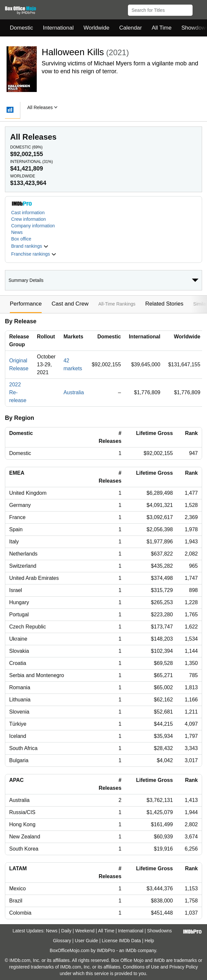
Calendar (131, 28)
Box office (21, 239)
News (17, 232)
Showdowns (159, 931)
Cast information (28, 213)
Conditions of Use (141, 967)
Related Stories (164, 304)
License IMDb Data (121, 941)
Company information (33, 226)
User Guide (86, 941)
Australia (73, 392)
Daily (66, 931)
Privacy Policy (184, 967)
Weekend (85, 931)
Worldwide (96, 28)
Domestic (21, 28)
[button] (199, 9)
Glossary (62, 941)
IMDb (131, 950)
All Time (162, 28)
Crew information (29, 219)
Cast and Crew (70, 304)
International (58, 28)
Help (149, 941)
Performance (26, 304)
